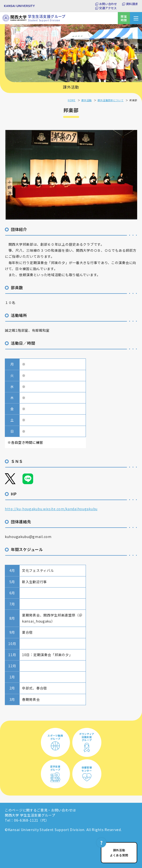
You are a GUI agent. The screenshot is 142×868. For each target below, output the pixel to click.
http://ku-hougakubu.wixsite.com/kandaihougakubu (51, 509)
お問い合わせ (108, 4)
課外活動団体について (110, 100)
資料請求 (132, 4)
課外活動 (71, 87)
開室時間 (124, 18)
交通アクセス (108, 8)
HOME (72, 100)
